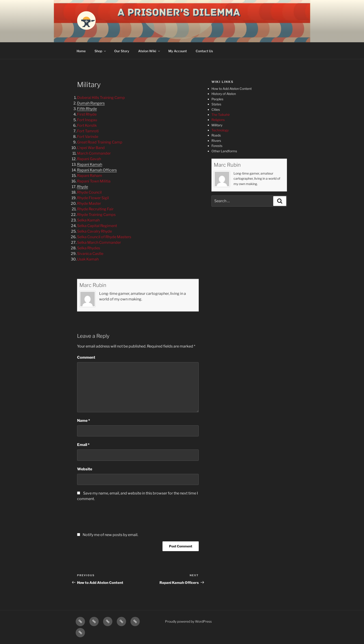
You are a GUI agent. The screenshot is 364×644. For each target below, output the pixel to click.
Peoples (217, 99)
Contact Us (204, 51)
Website (85, 469)
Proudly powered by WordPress (188, 621)
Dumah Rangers (91, 103)
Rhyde (83, 187)
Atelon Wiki (149, 51)
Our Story (122, 51)
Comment (86, 357)
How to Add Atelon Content (232, 89)
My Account (178, 51)
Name (84, 421)
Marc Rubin (93, 285)
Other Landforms (224, 151)
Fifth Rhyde (87, 109)
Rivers (216, 141)
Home (81, 51)
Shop (101, 51)
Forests (217, 146)
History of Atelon (224, 94)
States (216, 104)
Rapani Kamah (90, 164)
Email (83, 445)
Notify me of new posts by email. (110, 535)
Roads (216, 135)
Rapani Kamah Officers (97, 170)
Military (217, 125)
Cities (216, 109)
